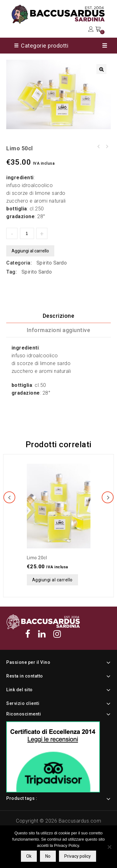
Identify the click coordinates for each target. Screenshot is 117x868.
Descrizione (59, 316)
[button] (101, 69)
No (48, 856)
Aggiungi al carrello (30, 251)
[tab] (58, 316)
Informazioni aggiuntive (59, 330)
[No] (109, 847)
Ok (29, 856)
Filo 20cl (99, 147)
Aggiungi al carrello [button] (52, 580)
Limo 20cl (107, 147)
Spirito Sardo (52, 263)
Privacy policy (78, 856)
